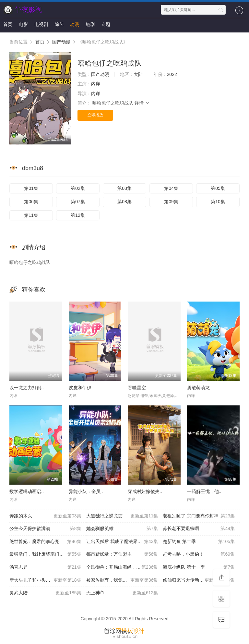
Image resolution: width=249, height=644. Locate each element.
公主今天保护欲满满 (45, 529)
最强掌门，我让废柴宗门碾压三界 (45, 554)
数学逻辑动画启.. (27, 491)
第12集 (78, 215)
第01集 (31, 188)
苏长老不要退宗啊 (199, 529)
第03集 (124, 188)
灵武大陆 (45, 593)
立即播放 (95, 115)
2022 (172, 74)
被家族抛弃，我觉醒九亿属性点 (122, 580)
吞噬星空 (137, 388)
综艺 (59, 24)
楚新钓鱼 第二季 (199, 542)
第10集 (218, 202)
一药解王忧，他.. (204, 491)
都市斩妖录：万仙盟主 (122, 554)
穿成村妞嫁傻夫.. (145, 491)
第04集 (171, 188)
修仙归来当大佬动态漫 (199, 580)
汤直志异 (45, 567)
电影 (23, 24)
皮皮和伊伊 (80, 388)
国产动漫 (61, 42)
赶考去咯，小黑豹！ (199, 554)
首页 (8, 24)
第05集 (218, 188)
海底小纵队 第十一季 (199, 567)
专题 (106, 24)
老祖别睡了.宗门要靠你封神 (199, 516)
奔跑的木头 (45, 516)
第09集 (171, 202)
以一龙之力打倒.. (27, 388)
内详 (96, 84)
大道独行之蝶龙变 (122, 516)
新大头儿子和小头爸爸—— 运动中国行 (48, 580)
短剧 (90, 24)
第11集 (31, 215)
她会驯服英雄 (122, 529)
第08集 (124, 202)
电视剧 (41, 24)
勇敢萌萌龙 (198, 388)
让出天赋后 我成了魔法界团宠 (122, 542)
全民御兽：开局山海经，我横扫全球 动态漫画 (125, 567)
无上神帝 (122, 593)
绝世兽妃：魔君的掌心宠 (45, 542)
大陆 (138, 74)
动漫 (75, 24)
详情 (142, 103)
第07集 (78, 202)
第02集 (78, 188)
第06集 (31, 202)
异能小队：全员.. (86, 491)
